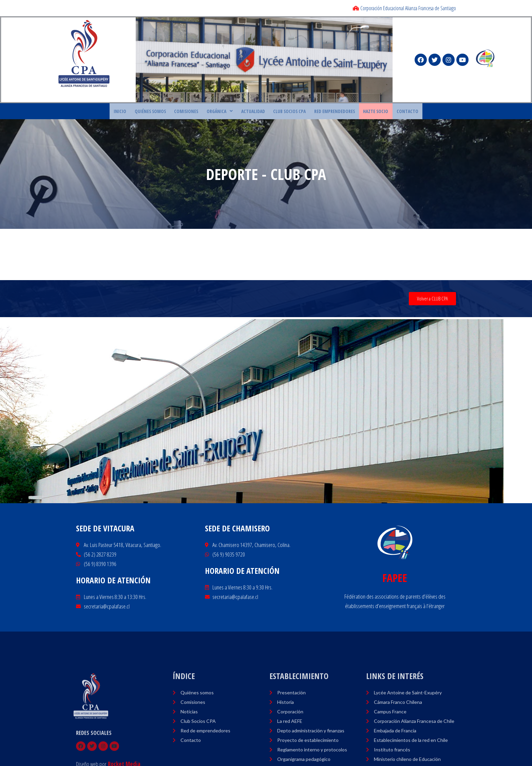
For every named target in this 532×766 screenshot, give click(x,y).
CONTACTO (391, 112)
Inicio (138, 112)
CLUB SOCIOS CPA (286, 112)
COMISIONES (195, 112)
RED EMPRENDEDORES (327, 112)
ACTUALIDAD (254, 112)
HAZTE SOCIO (364, 112)
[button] (432, 301)
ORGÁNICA (225, 112)
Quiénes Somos (164, 112)
